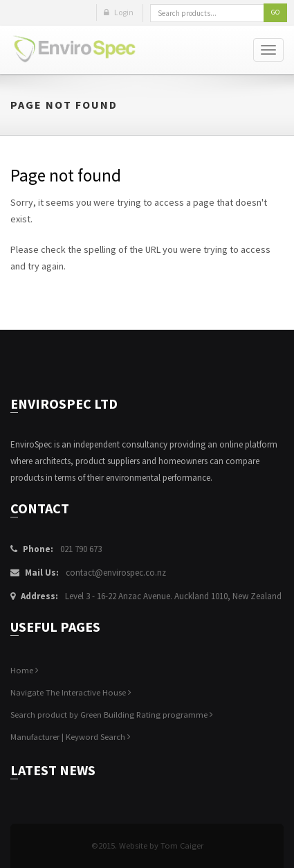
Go (275, 12)
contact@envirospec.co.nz (116, 573)
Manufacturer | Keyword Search (71, 737)
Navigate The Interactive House (71, 692)
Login (119, 12)
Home (25, 670)
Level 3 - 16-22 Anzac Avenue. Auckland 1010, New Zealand (173, 596)
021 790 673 (81, 549)
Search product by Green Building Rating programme (112, 715)
